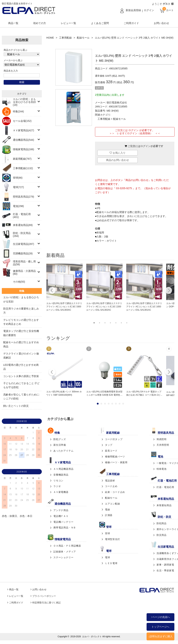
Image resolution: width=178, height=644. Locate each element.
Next (168, 291)
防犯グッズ (60, 439)
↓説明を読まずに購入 (160, 636)
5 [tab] (116, 323)
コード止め (111, 486)
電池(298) (18, 206)
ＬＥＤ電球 (111, 563)
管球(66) (18, 178)
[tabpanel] (64, 288)
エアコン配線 (113, 504)
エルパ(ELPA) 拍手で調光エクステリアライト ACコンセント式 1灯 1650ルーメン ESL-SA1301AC (144, 307)
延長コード (111, 451)
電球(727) (18, 187)
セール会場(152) (22, 121)
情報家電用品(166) (24, 149)
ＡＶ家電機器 (61, 492)
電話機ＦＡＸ (61, 516)
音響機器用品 (61, 475)
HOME (50, 38)
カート (170, 10)
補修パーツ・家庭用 (116, 462)
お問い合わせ (161, 23)
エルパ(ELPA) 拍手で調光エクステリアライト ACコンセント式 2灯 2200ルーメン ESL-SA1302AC (104, 307)
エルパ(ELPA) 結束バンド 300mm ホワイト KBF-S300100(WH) (64, 393)
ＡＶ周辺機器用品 (63, 469)
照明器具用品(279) (24, 197)
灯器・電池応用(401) (22, 216)
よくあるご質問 (100, 23)
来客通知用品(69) (23, 225)
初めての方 (40, 23)
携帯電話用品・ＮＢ (65, 528)
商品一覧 (13, 23)
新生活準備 (60, 445)
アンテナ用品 (61, 510)
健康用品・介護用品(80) (24, 272)
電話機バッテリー (63, 522)
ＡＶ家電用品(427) (24, 130)
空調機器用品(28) (23, 253)
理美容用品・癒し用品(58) (24, 263)
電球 (108, 557)
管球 (108, 533)
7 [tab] (127, 323)
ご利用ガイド (131, 23)
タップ (109, 445)
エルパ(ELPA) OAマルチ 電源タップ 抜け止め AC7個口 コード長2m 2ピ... (144, 393)
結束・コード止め (115, 492)
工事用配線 (65, 38)
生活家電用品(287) (24, 244)
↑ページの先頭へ (160, 617)
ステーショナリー (63, 557)
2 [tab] (100, 323)
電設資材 (110, 481)
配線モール (83, 38)
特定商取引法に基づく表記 (46, 603)
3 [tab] (105, 323)
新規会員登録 (133, 10)
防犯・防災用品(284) (22, 235)
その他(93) (19, 282)
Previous (52, 291)
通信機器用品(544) (24, 140)
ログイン (149, 10)
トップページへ (160, 627)
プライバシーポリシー (44, 596)
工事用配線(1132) (23, 168)
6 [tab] (121, 323)
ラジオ (57, 486)
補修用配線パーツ (115, 457)
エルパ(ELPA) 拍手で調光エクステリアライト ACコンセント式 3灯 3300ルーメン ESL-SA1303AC (64, 307)
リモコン (58, 481)
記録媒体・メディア (65, 552)
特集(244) (18, 111)
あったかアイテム (63, 451)
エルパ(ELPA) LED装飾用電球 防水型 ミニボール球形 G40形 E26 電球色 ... (104, 393)
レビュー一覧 (68, 23)
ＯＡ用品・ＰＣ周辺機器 (67, 546)
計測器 (109, 515)
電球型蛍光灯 (113, 539)
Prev (52, 373)
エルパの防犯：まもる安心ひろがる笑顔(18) (24, 102)
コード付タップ (114, 439)
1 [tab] (94, 323)
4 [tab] (110, 323)
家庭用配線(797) (22, 159)
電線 (108, 510)
